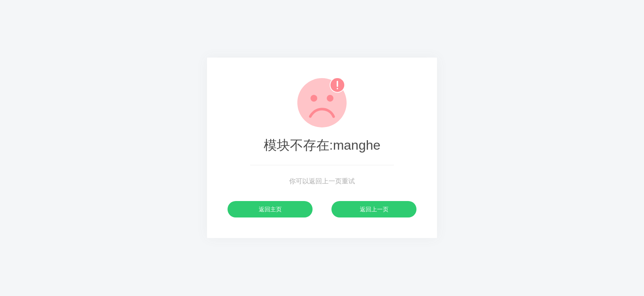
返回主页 (270, 209)
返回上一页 (374, 209)
